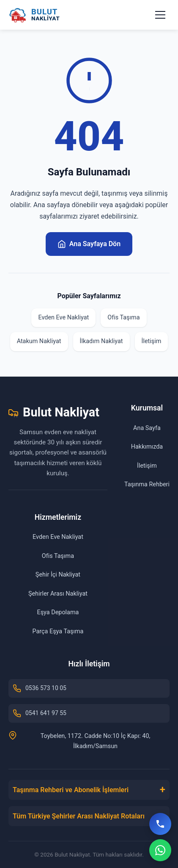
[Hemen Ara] (160, 824)
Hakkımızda (147, 447)
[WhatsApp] (160, 850)
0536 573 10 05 (40, 688)
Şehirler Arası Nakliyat (58, 594)
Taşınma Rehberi (147, 484)
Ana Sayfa (147, 428)
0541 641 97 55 (40, 713)
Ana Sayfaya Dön (89, 244)
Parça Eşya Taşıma (58, 631)
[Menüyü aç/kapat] (160, 15)
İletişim (152, 341)
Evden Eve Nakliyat (63, 318)
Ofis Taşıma (123, 318)
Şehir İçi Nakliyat (58, 575)
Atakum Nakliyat (39, 341)
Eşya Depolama (58, 612)
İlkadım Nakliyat (101, 341)
